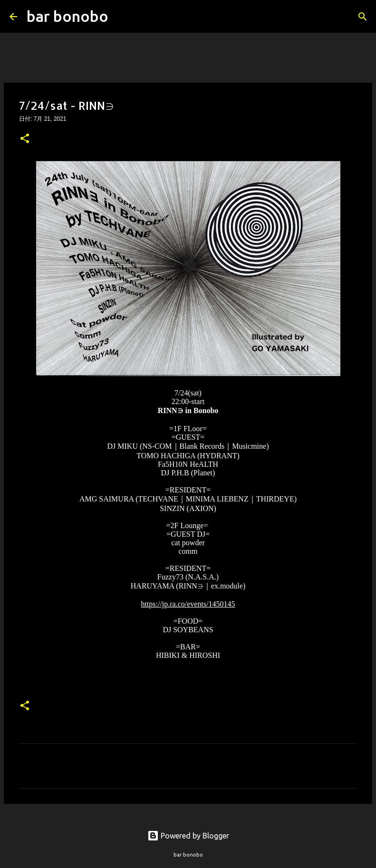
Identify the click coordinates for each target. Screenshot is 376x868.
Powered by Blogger (188, 836)
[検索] (122, 17)
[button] (25, 139)
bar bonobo (67, 16)
